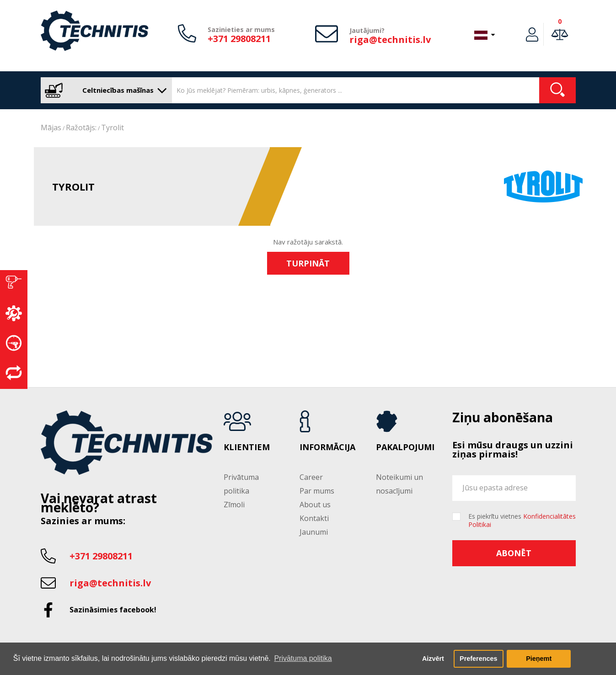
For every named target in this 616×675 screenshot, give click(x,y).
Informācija (327, 447)
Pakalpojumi (405, 447)
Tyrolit (112, 128)
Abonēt (514, 553)
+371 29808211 (239, 39)
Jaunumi (314, 532)
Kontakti (314, 518)
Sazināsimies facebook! (113, 610)
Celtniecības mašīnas (104, 90)
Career (311, 477)
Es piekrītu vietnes (522, 521)
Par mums (317, 491)
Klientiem (247, 447)
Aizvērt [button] (433, 659)
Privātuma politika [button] (303, 658)
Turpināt (308, 263)
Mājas (51, 128)
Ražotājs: (81, 128)
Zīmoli (234, 505)
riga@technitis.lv (390, 40)
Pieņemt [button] (539, 659)
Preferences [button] (478, 659)
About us (315, 505)
